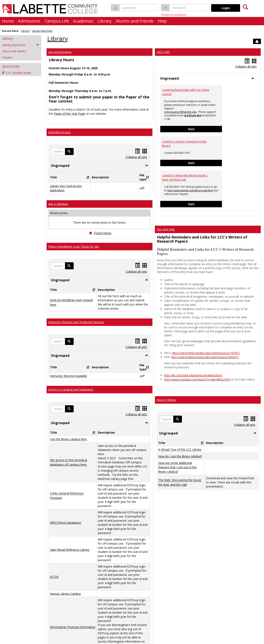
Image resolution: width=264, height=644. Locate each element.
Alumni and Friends (135, 21)
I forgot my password (173, 15)
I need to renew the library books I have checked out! (185, 177)
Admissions (29, 21)
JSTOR (54, 577)
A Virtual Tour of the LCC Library (180, 450)
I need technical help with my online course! (186, 92)
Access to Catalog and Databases (71, 389)
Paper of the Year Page (69, 114)
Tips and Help (166, 229)
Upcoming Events (60, 52)
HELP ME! (163, 52)
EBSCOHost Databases (65, 523)
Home (8, 21)
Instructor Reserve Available (68, 376)
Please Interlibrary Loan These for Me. (74, 246)
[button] (69, 151)
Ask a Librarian (58, 204)
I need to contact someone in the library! (184, 144)
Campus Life (57, 21)
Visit (205, 129)
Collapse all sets (136, 157)
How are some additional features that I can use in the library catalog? (177, 467)
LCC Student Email (16, 73)
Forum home (103, 233)
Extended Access (60, 132)
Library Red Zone (42, 31)
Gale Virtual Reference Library (70, 550)
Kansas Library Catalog (65, 594)
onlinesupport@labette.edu (180, 112)
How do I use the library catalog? (180, 456)
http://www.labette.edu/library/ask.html (190, 190)
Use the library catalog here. (69, 439)
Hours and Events (14, 51)
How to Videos (166, 400)
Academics (83, 21)
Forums (7, 57)
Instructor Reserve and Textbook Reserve (76, 322)
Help (162, 21)
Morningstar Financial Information (73, 627)
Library (105, 21)
